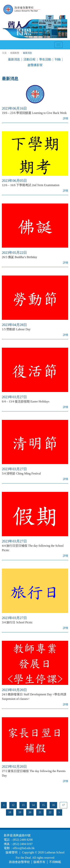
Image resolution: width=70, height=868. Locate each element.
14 (33, 805)
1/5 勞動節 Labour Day (16, 329)
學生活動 (45, 59)
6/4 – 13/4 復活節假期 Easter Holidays (26, 401)
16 (53, 805)
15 (43, 805)
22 (50, 812)
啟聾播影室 (35, 65)
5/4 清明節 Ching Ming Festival (21, 473)
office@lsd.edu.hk (24, 848)
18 (10, 812)
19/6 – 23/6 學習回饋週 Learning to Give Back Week (34, 113)
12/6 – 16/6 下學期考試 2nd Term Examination (31, 185)
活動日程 (29, 59)
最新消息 (14, 59)
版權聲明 (12, 852)
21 (40, 812)
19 (20, 812)
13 (23, 805)
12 (13, 805)
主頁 (4, 53)
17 (63, 805)
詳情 (66, 118)
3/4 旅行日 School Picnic (17, 622)
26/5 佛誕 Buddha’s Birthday (20, 257)
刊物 (58, 59)
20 (30, 812)
